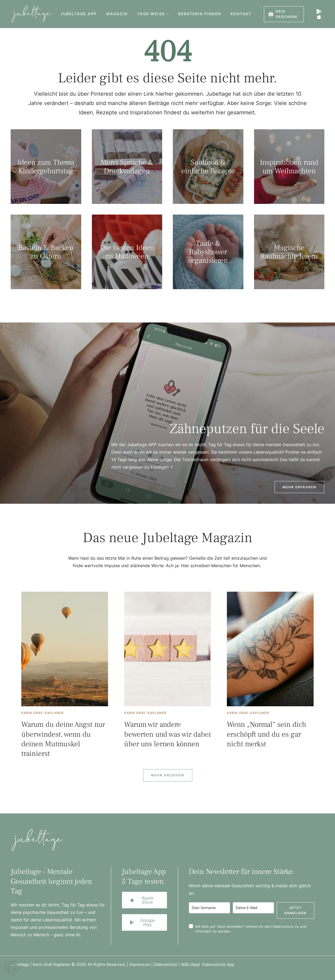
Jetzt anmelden (295, 910)
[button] (168, 14)
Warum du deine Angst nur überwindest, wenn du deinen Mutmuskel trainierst (63, 739)
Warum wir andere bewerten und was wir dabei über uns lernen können (167, 734)
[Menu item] (79, 14)
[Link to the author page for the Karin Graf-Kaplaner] (42, 713)
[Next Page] (168, 775)
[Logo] (29, 14)
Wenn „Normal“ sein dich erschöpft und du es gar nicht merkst (267, 734)
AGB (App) (191, 964)
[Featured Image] (65, 649)
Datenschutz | (167, 964)
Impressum (140, 964)
